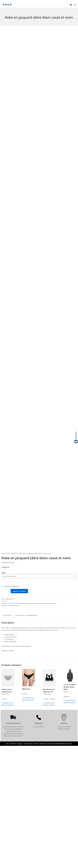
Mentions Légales (16, 866)
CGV (7, 866)
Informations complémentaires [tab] (26, 737)
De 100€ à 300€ (16, 676)
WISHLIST (76, 435)
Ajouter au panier (19, 713)
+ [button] (9, 713)
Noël (9, 676)
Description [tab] (7, 737)
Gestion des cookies (31, 866)
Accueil (4, 676)
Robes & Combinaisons (50, 725)
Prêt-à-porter (38, 725)
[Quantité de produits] (6, 713)
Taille (3, 695)
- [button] (2, 713)
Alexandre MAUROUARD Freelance (60, 866)
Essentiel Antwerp (25, 725)
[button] (10, 709)
